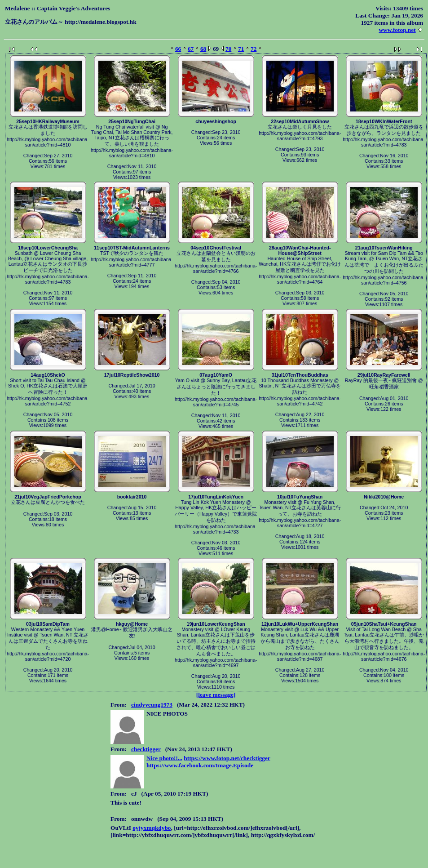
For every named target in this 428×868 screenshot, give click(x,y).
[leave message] (216, 695)
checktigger (146, 749)
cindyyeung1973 (152, 705)
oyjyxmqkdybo (152, 828)
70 (228, 49)
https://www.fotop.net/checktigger (227, 758)
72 (254, 49)
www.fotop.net (397, 30)
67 (191, 49)
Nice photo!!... (164, 758)
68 (203, 49)
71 (241, 49)
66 (178, 49)
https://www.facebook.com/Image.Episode (200, 765)
